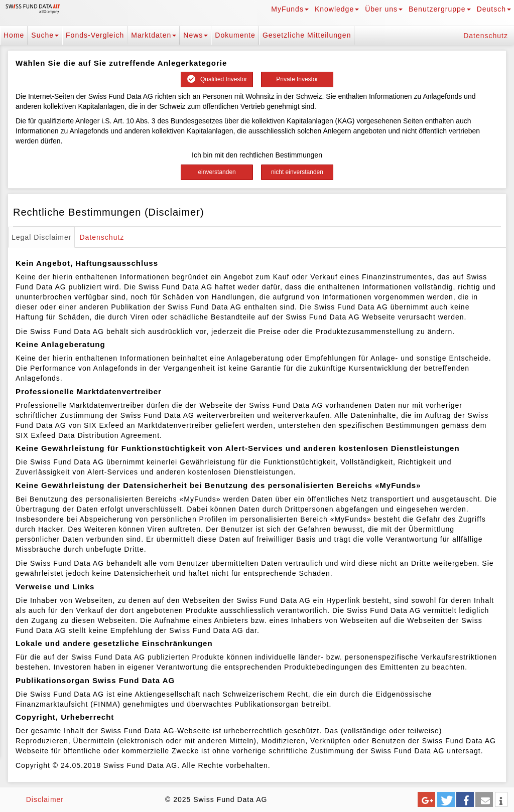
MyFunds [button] (290, 9)
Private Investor (297, 79)
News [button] (196, 35)
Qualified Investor (217, 79)
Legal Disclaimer (41, 237)
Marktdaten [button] (154, 35)
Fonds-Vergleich (95, 35)
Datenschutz (486, 36)
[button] (426, 799)
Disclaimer (45, 799)
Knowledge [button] (337, 9)
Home (14, 35)
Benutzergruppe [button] (440, 9)
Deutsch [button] (494, 9)
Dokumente (235, 35)
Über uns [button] (384, 9)
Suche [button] (45, 35)
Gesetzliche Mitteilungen (307, 35)
